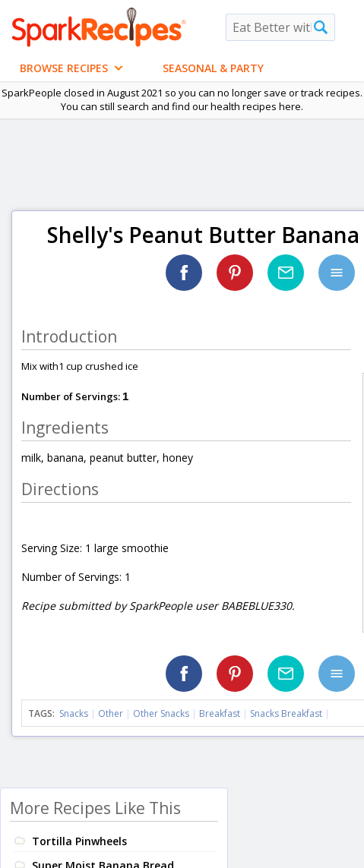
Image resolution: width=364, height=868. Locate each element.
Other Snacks (161, 713)
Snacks (74, 713)
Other (111, 713)
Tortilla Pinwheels (79, 841)
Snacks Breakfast (286, 713)
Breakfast (220, 713)
